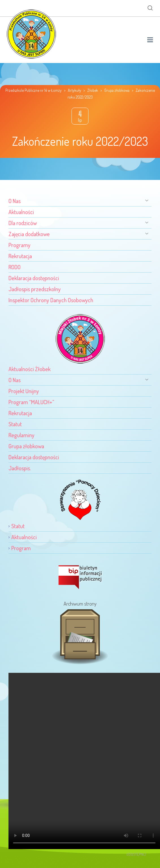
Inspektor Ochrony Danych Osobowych (51, 300)
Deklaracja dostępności (34, 278)
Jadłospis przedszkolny (35, 289)
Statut (15, 424)
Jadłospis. (20, 468)
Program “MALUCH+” (31, 402)
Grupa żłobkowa (26, 446)
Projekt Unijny (24, 391)
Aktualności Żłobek (30, 369)
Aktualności (21, 212)
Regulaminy (21, 435)
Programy (20, 245)
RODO (15, 267)
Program (21, 548)
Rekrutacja (20, 256)
